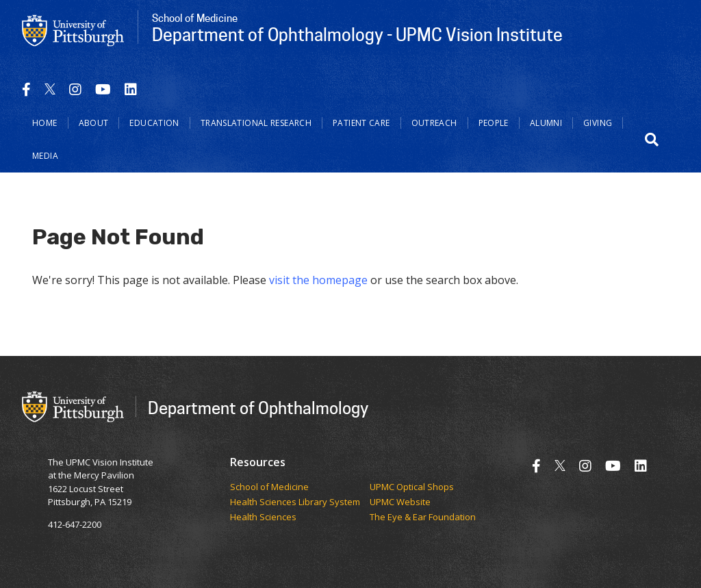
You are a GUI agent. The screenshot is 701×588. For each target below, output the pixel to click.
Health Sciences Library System (295, 502)
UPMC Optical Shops (412, 487)
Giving (598, 123)
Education (154, 123)
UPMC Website (400, 502)
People (494, 123)
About (94, 123)
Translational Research (256, 123)
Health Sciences (263, 517)
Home (45, 123)
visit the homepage (318, 280)
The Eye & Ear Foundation (423, 517)
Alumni (546, 123)
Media (45, 156)
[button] (652, 140)
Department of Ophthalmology (258, 408)
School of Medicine (269, 487)
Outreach (434, 123)
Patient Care (361, 123)
